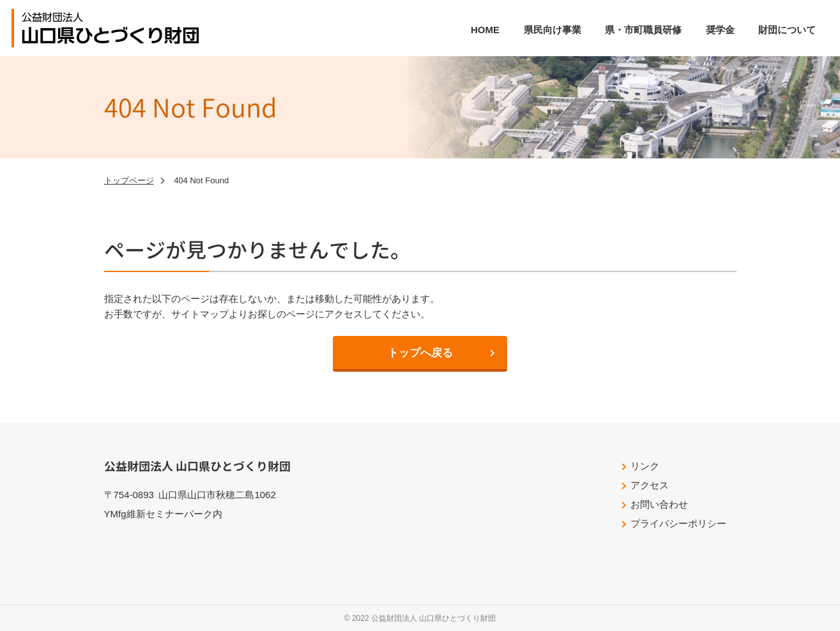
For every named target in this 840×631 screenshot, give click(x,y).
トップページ (129, 180)
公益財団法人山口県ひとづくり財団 (111, 28)
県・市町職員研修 (643, 30)
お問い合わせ (659, 504)
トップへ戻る (420, 353)
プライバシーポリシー (678, 523)
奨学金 (720, 30)
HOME (485, 30)
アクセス (650, 485)
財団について (787, 30)
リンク (645, 466)
